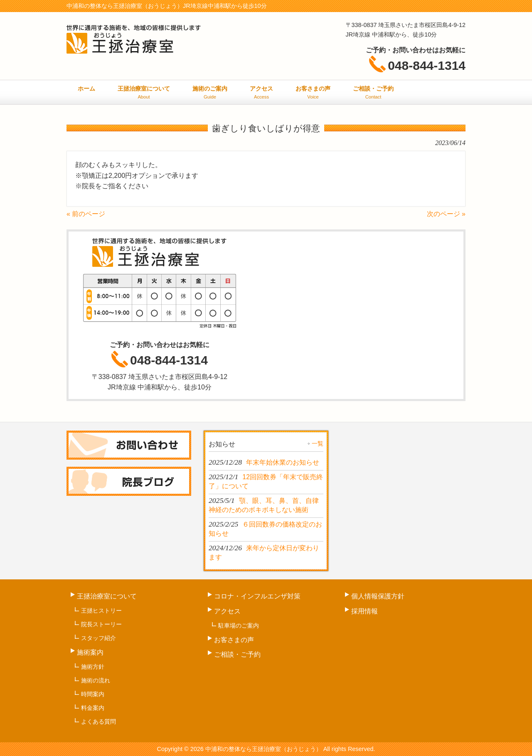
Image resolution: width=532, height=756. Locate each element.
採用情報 (365, 611)
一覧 (318, 443)
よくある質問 (99, 722)
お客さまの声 (234, 640)
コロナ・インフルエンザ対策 (257, 596)
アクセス (227, 611)
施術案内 (90, 652)
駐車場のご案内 (239, 625)
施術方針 (93, 667)
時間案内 (93, 694)
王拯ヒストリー (101, 611)
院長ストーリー (101, 624)
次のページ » (446, 214)
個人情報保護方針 (378, 596)
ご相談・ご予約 (237, 654)
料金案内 (93, 708)
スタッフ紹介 (99, 638)
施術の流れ (96, 680)
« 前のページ (86, 214)
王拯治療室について (107, 596)
